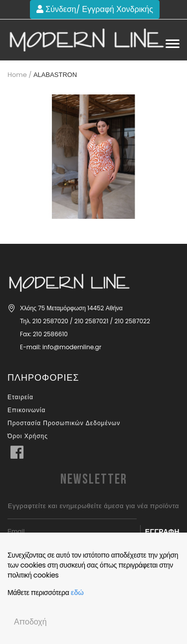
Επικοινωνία (26, 410)
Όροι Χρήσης (28, 436)
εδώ (77, 593)
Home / (19, 75)
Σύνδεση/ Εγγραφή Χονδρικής (95, 9)
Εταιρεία (20, 397)
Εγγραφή (162, 532)
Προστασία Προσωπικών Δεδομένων (64, 423)
